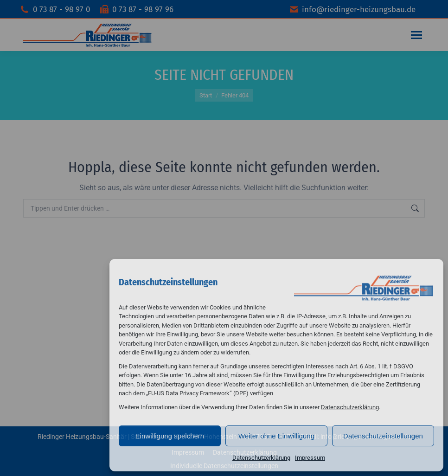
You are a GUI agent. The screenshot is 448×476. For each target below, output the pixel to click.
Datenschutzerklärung (350, 407)
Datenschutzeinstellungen (383, 436)
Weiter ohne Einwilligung (276, 436)
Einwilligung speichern (170, 436)
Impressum (310, 458)
